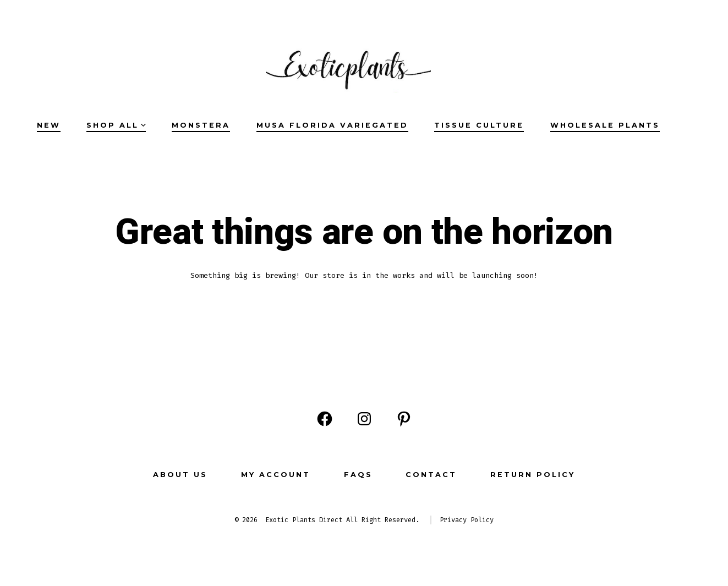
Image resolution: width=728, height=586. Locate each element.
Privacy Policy (467, 520)
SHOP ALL (116, 125)
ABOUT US (180, 475)
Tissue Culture (479, 125)
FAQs (358, 475)
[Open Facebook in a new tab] (325, 419)
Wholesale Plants (605, 125)
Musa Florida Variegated (332, 125)
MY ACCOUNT (276, 475)
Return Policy (533, 475)
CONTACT (431, 475)
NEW (49, 125)
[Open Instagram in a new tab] (364, 419)
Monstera (201, 125)
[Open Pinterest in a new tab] (404, 419)
